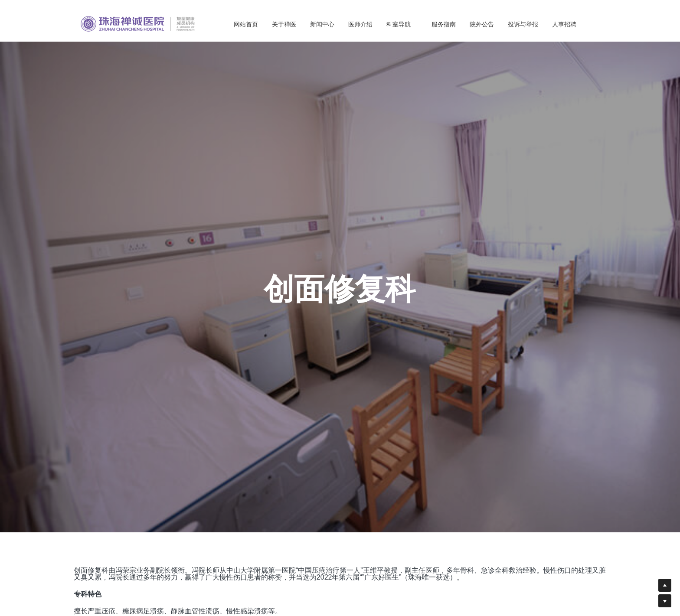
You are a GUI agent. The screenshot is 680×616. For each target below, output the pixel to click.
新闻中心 (322, 24)
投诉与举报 (523, 24)
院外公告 (482, 24)
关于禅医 (284, 24)
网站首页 (246, 24)
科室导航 (402, 24)
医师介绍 (360, 24)
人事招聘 (564, 24)
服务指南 (444, 24)
